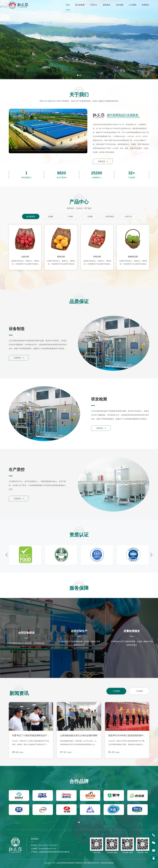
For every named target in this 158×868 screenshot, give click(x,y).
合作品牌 (120, 5)
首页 (68, 5)
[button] (78, 75)
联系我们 (145, 5)
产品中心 (94, 5)
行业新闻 (139, 691)
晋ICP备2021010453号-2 (92, 863)
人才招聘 (133, 5)
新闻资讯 (107, 5)
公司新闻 (116, 691)
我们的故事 (80, 5)
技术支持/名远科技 (107, 863)
